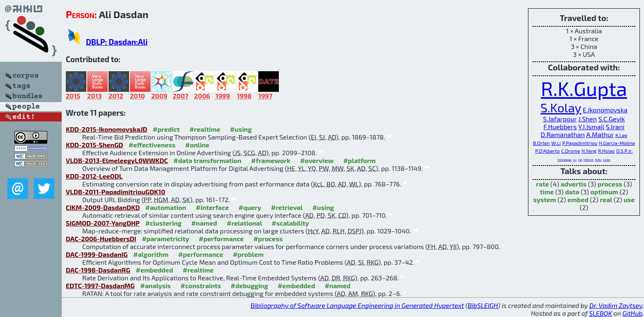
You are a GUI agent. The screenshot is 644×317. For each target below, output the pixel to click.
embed (578, 199)
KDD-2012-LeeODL (94, 176)
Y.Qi (580, 160)
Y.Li (575, 160)
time (547, 192)
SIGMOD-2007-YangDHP (103, 223)
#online (197, 145)
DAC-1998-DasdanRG (98, 270)
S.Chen (607, 160)
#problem (248, 254)
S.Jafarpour (560, 119)
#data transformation (207, 160)
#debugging (249, 286)
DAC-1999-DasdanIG (97, 254)
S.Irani (615, 127)
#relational (244, 223)
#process (268, 239)
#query (250, 207)
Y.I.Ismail (591, 127)
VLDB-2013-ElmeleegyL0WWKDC (117, 160)
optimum (605, 192)
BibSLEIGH (483, 305)
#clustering (163, 223)
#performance (221, 239)
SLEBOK (600, 313)
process (610, 184)
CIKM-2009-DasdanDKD (103, 207)
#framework (271, 160)
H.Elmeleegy (565, 160)
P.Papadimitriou (580, 143)
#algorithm (151, 254)
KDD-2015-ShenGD (94, 145)
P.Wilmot (588, 160)
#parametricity (166, 239)
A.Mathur (600, 134)
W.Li (556, 143)
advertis (573, 184)
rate (542, 184)
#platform (360, 160)
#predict (166, 129)
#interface (212, 207)
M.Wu (598, 160)
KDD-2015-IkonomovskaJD (107, 129)
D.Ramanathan (563, 134)
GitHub (633, 313)
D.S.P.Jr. (624, 151)
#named (204, 223)
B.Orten (541, 143)
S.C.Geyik (612, 119)
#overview (317, 160)
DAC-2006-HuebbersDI (101, 239)
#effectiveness (152, 145)
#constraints (201, 286)
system (545, 199)
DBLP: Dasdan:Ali (117, 42)
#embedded (154, 270)
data (572, 192)
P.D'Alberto (548, 151)
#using (241, 129)
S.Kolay (561, 107)
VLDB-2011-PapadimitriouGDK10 (116, 192)
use (629, 199)
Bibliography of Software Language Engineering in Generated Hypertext (357, 305)
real (606, 199)
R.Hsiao (606, 151)
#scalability (291, 223)
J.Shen (587, 119)
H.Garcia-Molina (617, 143)
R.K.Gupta (584, 88)
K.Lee (621, 135)
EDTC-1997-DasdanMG (100, 286)
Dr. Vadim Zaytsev (616, 305)
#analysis (156, 286)
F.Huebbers (560, 127)
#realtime (205, 129)
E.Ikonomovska (605, 110)
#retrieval (287, 207)
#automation (166, 207)
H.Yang (589, 151)
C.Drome (571, 151)
